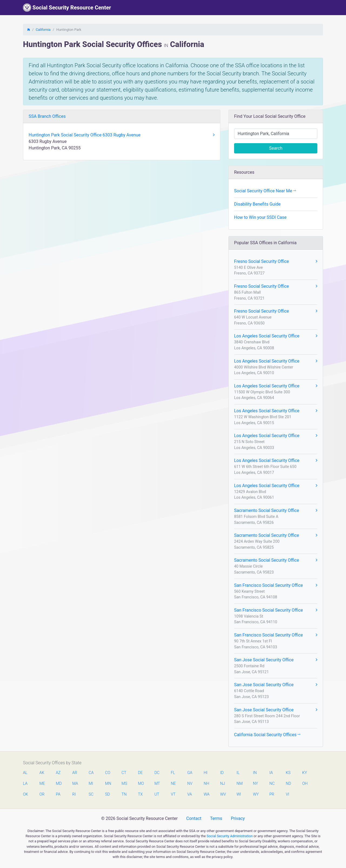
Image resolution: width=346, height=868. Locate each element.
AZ (58, 773)
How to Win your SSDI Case (260, 217)
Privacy (238, 818)
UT (157, 794)
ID (222, 773)
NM (239, 784)
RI (74, 794)
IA (271, 773)
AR (75, 773)
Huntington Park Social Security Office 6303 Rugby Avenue (122, 135)
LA (25, 784)
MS (124, 784)
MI (91, 784)
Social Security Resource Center (67, 8)
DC (157, 773)
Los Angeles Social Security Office (276, 336)
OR (42, 794)
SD (108, 794)
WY (256, 794)
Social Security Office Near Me (265, 191)
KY (305, 773)
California (43, 30)
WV (223, 794)
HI (205, 773)
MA (75, 784)
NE (173, 784)
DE (140, 773)
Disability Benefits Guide (257, 204)
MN (108, 784)
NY (256, 784)
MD (59, 784)
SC (91, 794)
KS (288, 773)
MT (157, 784)
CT (124, 773)
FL (173, 773)
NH (206, 784)
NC (272, 784)
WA (206, 794)
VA (190, 794)
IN (255, 773)
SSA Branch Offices (47, 116)
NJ (222, 784)
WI (239, 794)
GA (190, 773)
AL (25, 773)
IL (238, 773)
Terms (216, 818)
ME (42, 784)
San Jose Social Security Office (276, 660)
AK (42, 773)
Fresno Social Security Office (276, 262)
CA (91, 773)
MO (141, 784)
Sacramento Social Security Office (276, 511)
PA (58, 794)
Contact (194, 818)
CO (108, 773)
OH (305, 784)
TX (140, 794)
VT (173, 794)
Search (276, 148)
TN (124, 794)
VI (287, 794)
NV (190, 784)
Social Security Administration (230, 836)
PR (272, 794)
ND (288, 784)
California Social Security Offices (267, 735)
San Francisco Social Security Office (276, 585)
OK (26, 794)
